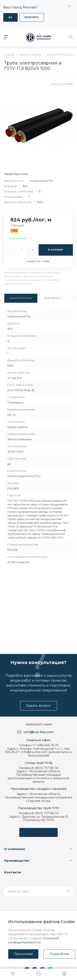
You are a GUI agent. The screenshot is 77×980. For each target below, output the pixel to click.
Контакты (13, 872)
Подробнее (59, 954)
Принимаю (23, 954)
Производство (17, 861)
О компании (15, 849)
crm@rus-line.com (39, 732)
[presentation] (73, 298)
